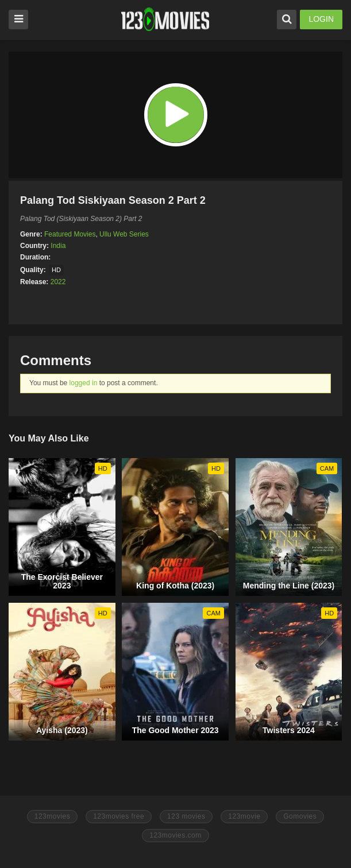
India (58, 246)
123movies (53, 816)
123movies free (119, 816)
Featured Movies (70, 234)
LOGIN (321, 19)
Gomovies (300, 816)
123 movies (186, 816)
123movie (244, 816)
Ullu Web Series (124, 234)
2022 (58, 282)
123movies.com (176, 835)
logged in (84, 383)
